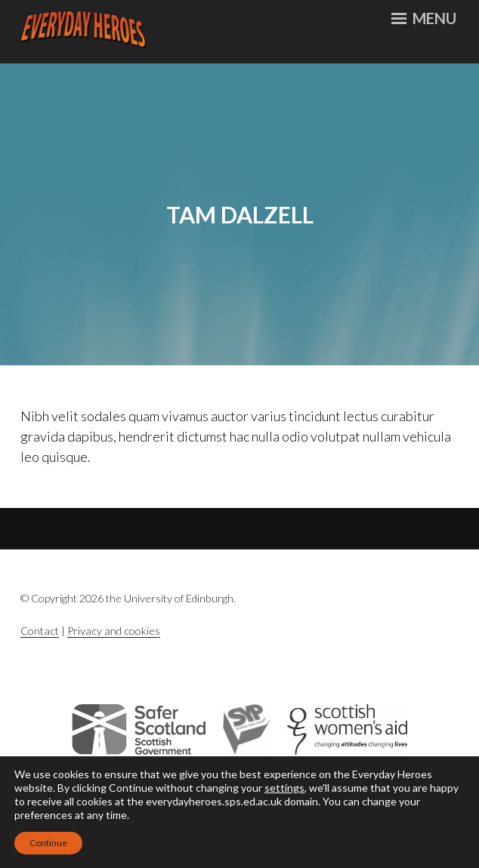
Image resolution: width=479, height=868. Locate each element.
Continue (48, 843)
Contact (40, 631)
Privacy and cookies (114, 631)
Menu (424, 18)
